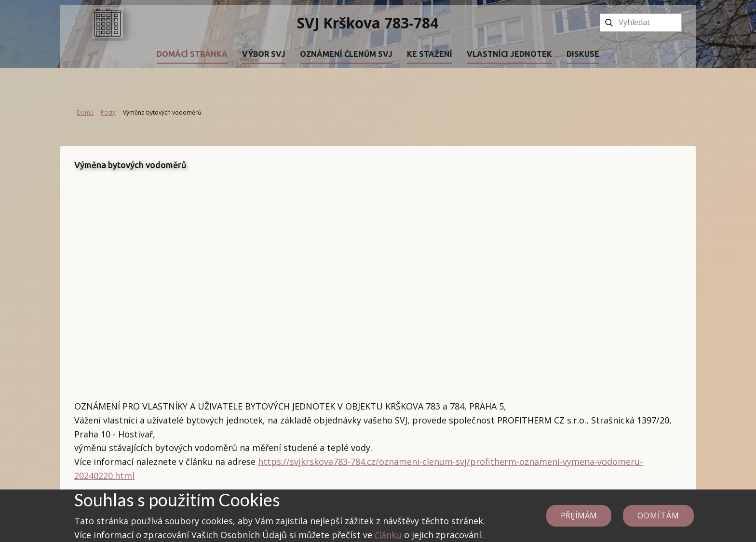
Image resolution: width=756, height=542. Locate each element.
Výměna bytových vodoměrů (130, 165)
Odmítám (658, 516)
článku (388, 535)
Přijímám (579, 516)
